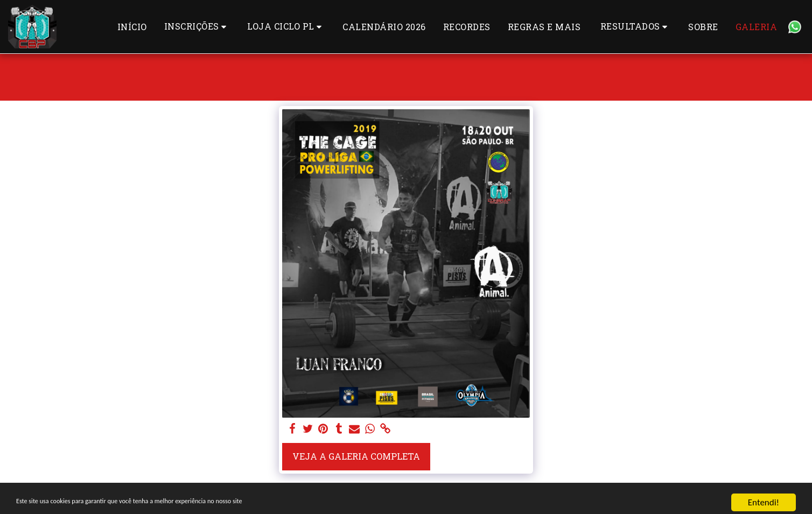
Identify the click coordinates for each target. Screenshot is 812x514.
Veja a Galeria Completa (356, 456)
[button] (197, 27)
